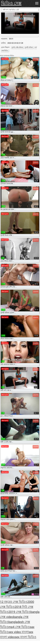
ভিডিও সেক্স (11, 3)
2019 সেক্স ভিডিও (19, 612)
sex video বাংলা (19, 632)
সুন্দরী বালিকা (29, 47)
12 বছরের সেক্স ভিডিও (14, 602)
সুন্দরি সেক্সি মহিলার (17, 47)
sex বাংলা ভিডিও (26, 637)
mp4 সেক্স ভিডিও (19, 627)
